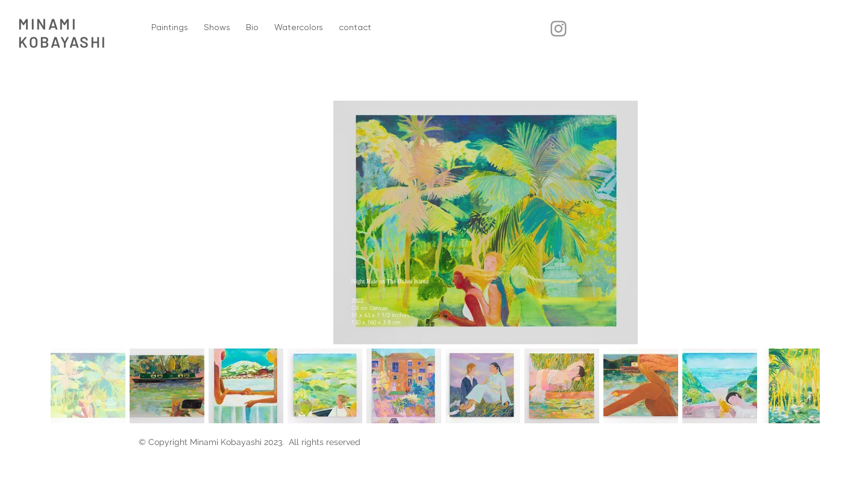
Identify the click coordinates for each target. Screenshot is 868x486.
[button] (170, 27)
